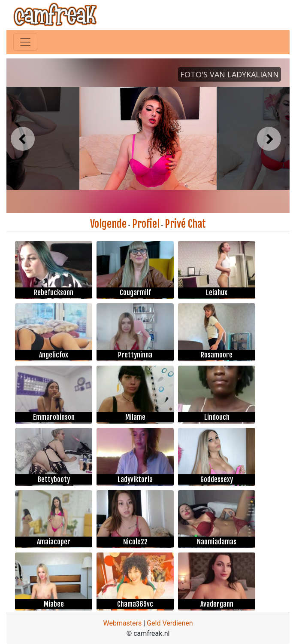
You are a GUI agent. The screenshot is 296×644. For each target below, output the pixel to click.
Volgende (108, 224)
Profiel (146, 224)
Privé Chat (185, 224)
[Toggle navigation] (25, 42)
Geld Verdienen (170, 623)
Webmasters (122, 623)
